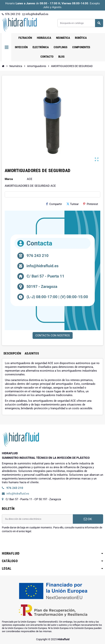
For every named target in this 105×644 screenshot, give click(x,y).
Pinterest (91, 204)
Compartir (54, 204)
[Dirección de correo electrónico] (37, 519)
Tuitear (73, 204)
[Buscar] (80, 23)
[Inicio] (3, 66)
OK (88, 519)
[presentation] (30, 543)
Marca (9, 179)
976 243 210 (11, 14)
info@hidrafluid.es (35, 14)
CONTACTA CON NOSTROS (53, 335)
